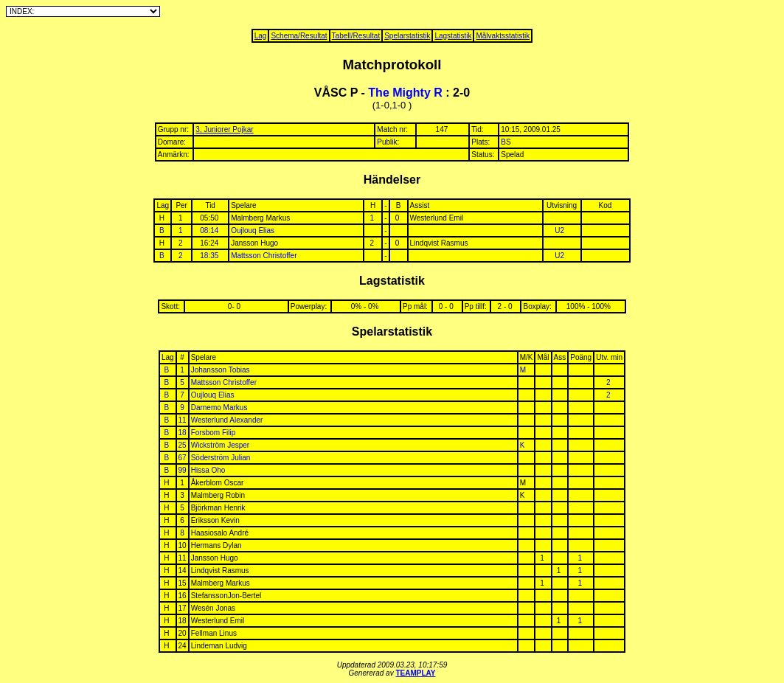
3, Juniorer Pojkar (224, 129)
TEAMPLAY (415, 673)
